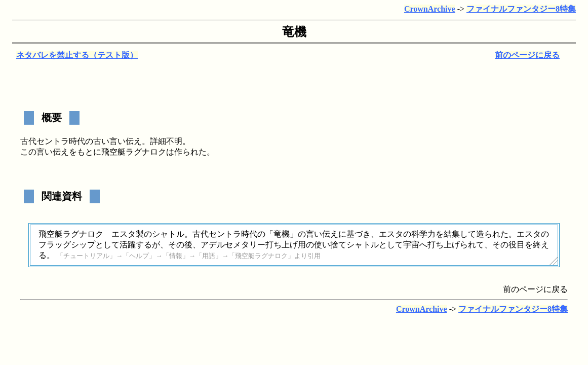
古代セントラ (45, 141)
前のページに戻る (527, 55)
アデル (213, 245)
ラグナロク (146, 152)
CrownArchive (430, 9)
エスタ (124, 234)
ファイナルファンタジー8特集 (521, 9)
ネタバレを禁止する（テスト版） (77, 55)
